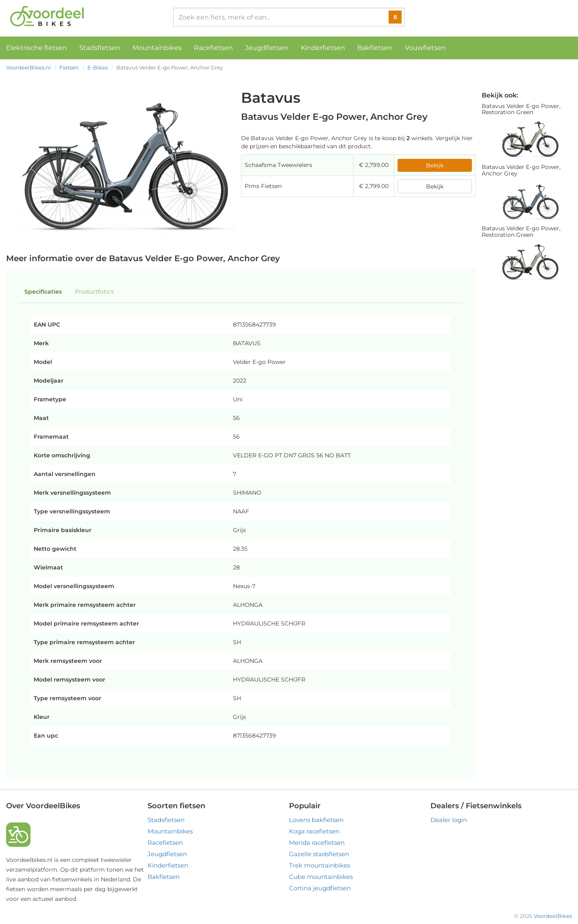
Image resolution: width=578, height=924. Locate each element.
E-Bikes (98, 67)
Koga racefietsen (314, 831)
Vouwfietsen (425, 48)
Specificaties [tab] (43, 292)
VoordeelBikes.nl (28, 67)
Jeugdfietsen (267, 48)
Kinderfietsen (323, 48)
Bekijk (435, 165)
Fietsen (69, 67)
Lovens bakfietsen (316, 820)
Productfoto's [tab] (94, 292)
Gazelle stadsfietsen (319, 854)
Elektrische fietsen (37, 48)
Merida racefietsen (317, 843)
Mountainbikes (157, 48)
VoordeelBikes (553, 916)
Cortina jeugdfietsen (320, 888)
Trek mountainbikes (319, 865)
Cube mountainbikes (321, 877)
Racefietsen (213, 48)
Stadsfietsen (100, 48)
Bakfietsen (375, 48)
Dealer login (449, 820)
